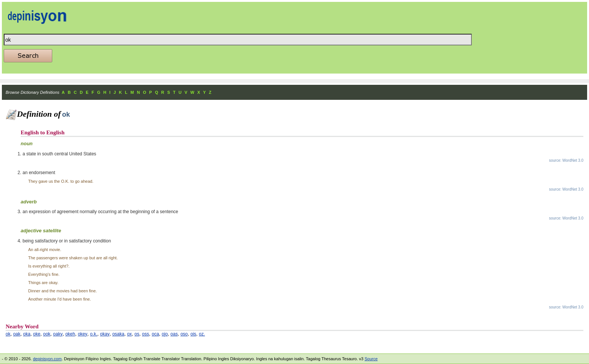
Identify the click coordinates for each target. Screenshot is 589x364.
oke (37, 334)
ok (8, 334)
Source (371, 359)
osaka (118, 334)
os (137, 334)
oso (184, 334)
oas (174, 334)
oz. (202, 334)
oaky (58, 334)
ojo (165, 334)
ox (129, 334)
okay (105, 334)
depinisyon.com (47, 359)
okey (82, 334)
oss (146, 334)
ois (193, 334)
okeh (70, 334)
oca (155, 334)
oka (27, 334)
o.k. (94, 334)
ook (47, 334)
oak (17, 334)
